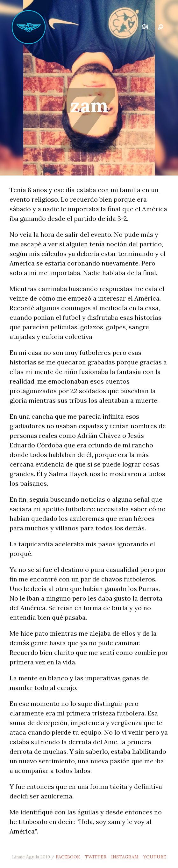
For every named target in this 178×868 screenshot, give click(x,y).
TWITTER (96, 857)
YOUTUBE (155, 857)
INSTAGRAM (125, 857)
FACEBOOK (68, 857)
